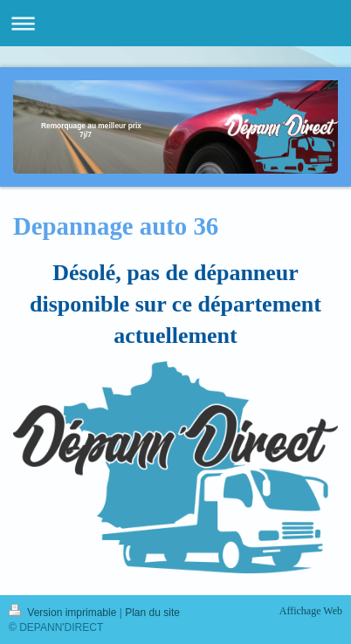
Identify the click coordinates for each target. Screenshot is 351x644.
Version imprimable (64, 613)
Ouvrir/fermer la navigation (175, 23)
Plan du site (152, 613)
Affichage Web (311, 611)
